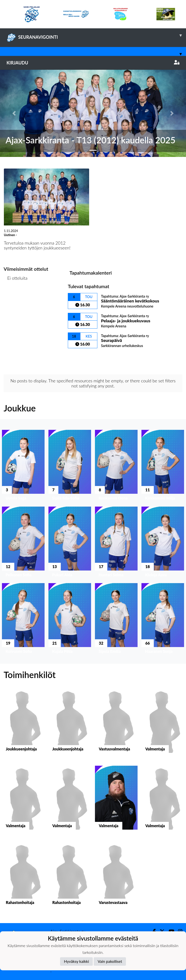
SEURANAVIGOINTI (96, 35)
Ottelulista (16, 297)
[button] (14, 113)
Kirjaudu (93, 63)
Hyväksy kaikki (76, 961)
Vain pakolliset (110, 961)
